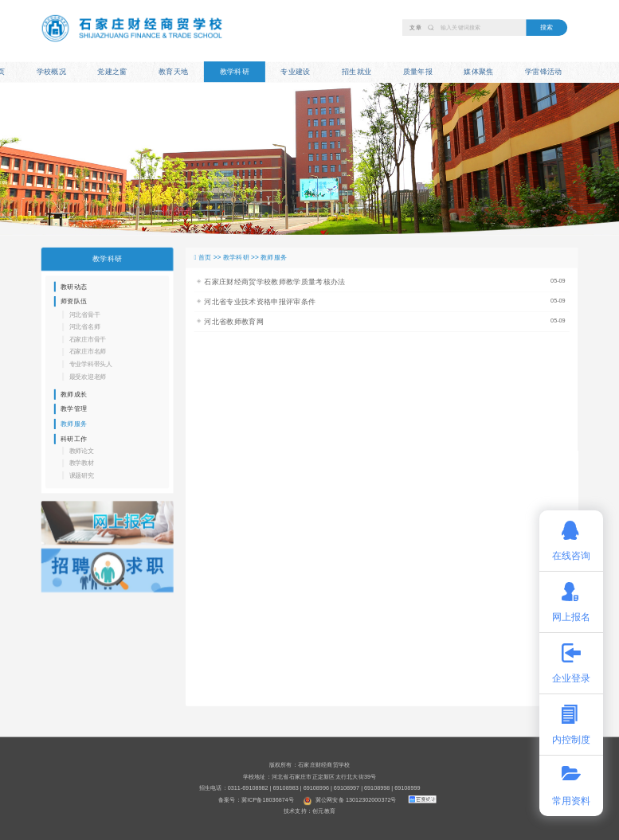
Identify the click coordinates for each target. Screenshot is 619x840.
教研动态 (74, 286)
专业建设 (295, 72)
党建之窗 (112, 72)
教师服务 (74, 424)
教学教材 (82, 463)
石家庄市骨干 (88, 340)
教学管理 (74, 409)
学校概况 (51, 72)
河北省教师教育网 (234, 322)
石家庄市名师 (88, 352)
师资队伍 (74, 301)
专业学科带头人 (91, 364)
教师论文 (82, 451)
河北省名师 (85, 327)
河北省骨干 (85, 315)
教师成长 (74, 395)
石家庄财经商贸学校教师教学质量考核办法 (274, 282)
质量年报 (418, 72)
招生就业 (357, 72)
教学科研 (235, 72)
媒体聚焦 (478, 72)
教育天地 (173, 72)
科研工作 (74, 438)
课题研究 (82, 476)
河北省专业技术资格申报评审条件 (260, 302)
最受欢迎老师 (88, 376)
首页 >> (211, 258)
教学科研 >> (242, 258)
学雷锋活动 (544, 72)
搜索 (547, 27)
